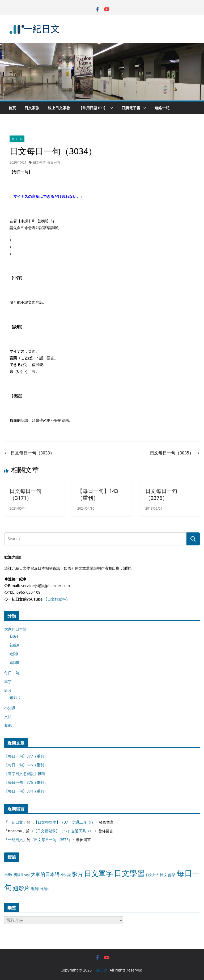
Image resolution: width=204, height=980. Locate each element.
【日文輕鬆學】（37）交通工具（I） (65, 822)
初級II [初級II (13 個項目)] (18, 875)
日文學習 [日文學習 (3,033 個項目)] (129, 873)
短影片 (15, 697)
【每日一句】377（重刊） (26, 756)
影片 (8, 690)
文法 (8, 717)
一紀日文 (15, 822)
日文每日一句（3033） (29, 453)
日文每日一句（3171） (25, 494)
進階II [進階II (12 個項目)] (45, 889)
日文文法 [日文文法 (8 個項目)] (152, 875)
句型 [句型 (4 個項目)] (27, 875)
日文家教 (32, 108)
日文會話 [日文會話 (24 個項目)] (168, 875)
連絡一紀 (162, 108)
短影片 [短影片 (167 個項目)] (21, 888)
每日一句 (17, 139)
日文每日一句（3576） (53, 840)
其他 (8, 725)
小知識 (10, 708)
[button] (110, 108)
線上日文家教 (59, 108)
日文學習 (39, 162)
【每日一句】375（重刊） (26, 782)
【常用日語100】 (93, 108)
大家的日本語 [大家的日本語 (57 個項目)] (45, 874)
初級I (14, 636)
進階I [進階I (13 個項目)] (35, 889)
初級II (14, 645)
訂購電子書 (131, 108)
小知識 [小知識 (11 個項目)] (66, 875)
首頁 (12, 108)
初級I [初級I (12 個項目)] (8, 875)
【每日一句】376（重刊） (26, 765)
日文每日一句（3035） (175, 453)
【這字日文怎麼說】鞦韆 (25, 774)
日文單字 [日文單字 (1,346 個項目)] (99, 873)
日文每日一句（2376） (161, 494)
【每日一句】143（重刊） (98, 494)
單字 (8, 682)
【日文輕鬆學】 (57, 599)
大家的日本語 (15, 629)
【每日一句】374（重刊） (26, 791)
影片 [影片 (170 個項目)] (78, 874)
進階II (14, 662)
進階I (14, 654)
